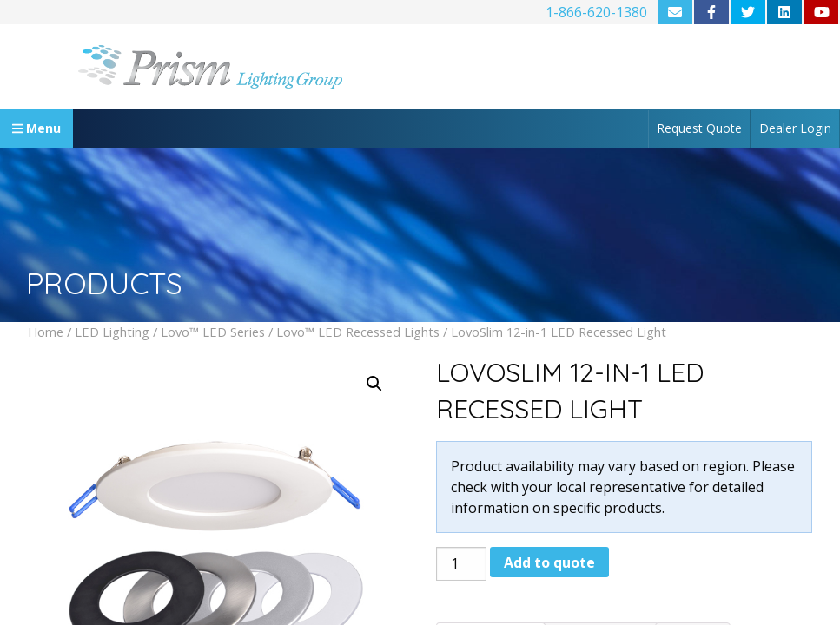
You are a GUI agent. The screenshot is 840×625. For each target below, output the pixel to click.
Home (46, 332)
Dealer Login (795, 128)
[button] (374, 384)
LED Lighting (112, 332)
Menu (36, 128)
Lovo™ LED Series (213, 332)
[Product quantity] (461, 564)
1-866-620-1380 (596, 12)
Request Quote (699, 128)
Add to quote (549, 562)
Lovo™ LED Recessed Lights (358, 332)
